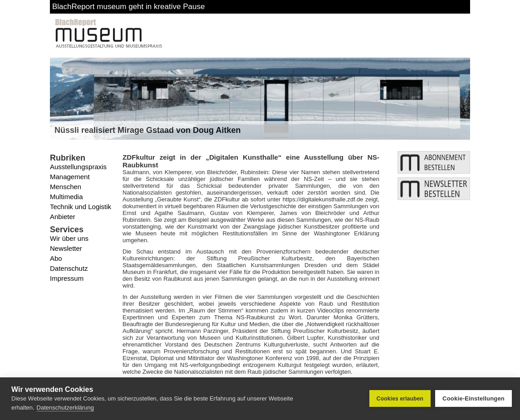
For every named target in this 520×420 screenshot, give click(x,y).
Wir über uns (69, 238)
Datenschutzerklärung (65, 408)
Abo (56, 258)
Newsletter (66, 248)
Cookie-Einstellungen (473, 398)
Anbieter (63, 217)
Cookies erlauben (400, 399)
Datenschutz (69, 268)
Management (70, 177)
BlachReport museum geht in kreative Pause (128, 7)
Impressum (67, 278)
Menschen (66, 187)
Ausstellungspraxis (78, 167)
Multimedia (66, 197)
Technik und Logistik (81, 207)
